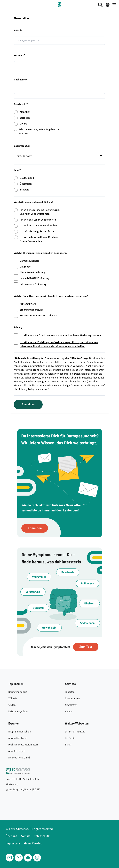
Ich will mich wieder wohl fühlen (38, 226)
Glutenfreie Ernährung (32, 273)
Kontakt (25, 836)
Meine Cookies (33, 844)
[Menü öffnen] (114, 5)
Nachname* (20, 80)
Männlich (25, 112)
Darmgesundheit (29, 261)
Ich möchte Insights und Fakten (38, 232)
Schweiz (24, 190)
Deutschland (27, 178)
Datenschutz (42, 836)
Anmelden (28, 405)
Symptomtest (72, 699)
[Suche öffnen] (100, 5)
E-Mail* (18, 31)
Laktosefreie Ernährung (33, 284)
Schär (68, 745)
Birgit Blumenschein (20, 732)
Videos (69, 712)
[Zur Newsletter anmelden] (35, 528)
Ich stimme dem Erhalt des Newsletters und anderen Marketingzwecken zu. (62, 335)
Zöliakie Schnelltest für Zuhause (38, 316)
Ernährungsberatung (32, 310)
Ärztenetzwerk (28, 304)
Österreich (26, 184)
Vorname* (20, 55)
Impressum (13, 844)
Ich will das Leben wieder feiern (38, 220)
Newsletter (71, 705)
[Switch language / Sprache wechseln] (108, 5)
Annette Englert (17, 751)
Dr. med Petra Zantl (19, 758)
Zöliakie (13, 699)
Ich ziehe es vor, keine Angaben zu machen (39, 132)
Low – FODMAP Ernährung (35, 279)
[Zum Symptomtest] (86, 647)
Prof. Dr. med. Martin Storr (23, 745)
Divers (23, 124)
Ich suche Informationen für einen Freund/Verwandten (39, 239)
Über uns (11, 836)
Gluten (12, 705)
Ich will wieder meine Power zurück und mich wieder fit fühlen (40, 212)
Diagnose (25, 267)
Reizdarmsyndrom (18, 712)
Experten (70, 692)
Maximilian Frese (18, 738)
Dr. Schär (70, 738)
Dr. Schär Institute (75, 732)
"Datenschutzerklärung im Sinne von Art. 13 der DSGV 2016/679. (51, 358)
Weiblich (25, 118)
